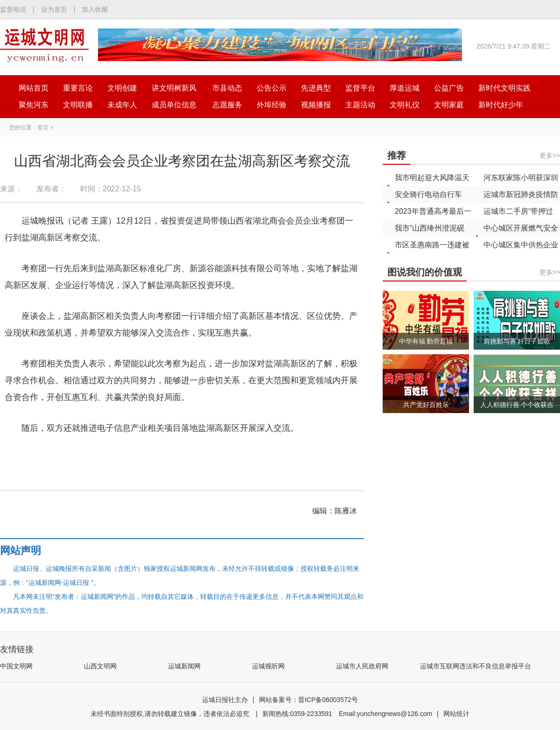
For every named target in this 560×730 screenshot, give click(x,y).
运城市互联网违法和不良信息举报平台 (476, 666)
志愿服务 (227, 105)
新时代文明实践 (504, 88)
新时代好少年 (501, 105)
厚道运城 (405, 88)
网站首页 (34, 88)
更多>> (550, 155)
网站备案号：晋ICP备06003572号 (308, 700)
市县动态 (227, 88)
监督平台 (360, 88)
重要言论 (78, 88)
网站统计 (456, 714)
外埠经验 (272, 105)
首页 (43, 127)
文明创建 (122, 88)
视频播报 (316, 105)
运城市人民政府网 (362, 666)
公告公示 (272, 88)
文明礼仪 (405, 105)
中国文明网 (16, 666)
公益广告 (449, 88)
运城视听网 (268, 666)
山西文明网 (100, 666)
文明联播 (78, 105)
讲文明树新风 (174, 88)
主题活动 (360, 105)
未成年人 (122, 105)
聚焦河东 (34, 105)
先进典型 (316, 88)
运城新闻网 (184, 666)
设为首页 (54, 9)
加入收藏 (95, 9)
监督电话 (13, 9)
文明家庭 (449, 105)
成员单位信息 (174, 105)
